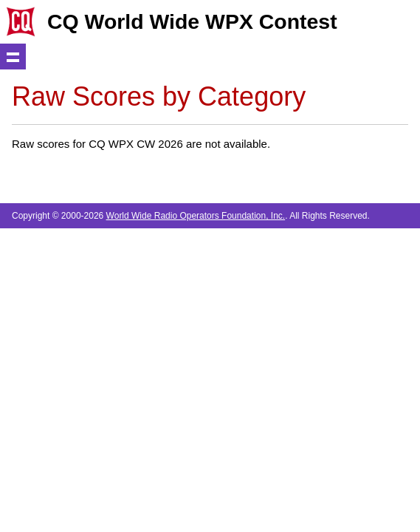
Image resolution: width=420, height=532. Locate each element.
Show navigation (13, 57)
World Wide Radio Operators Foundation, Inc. (196, 216)
